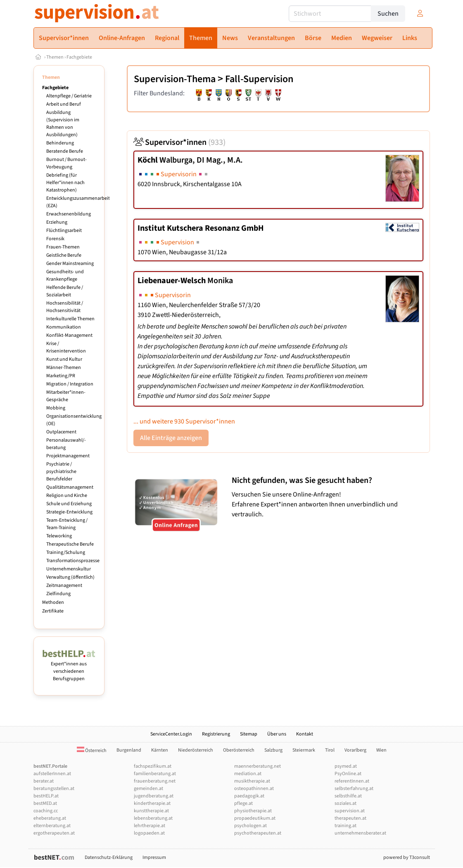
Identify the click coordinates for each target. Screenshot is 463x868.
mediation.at (248, 774)
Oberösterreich (239, 750)
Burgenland (129, 750)
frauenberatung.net (155, 781)
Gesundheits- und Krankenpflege (65, 276)
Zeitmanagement (64, 585)
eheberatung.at (50, 818)
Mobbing (56, 408)
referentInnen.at (352, 781)
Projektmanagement (68, 456)
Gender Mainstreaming (70, 264)
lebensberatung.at (153, 818)
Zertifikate (53, 611)
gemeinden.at (148, 789)
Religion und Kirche (67, 495)
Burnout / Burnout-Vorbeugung (66, 163)
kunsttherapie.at (151, 811)
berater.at (44, 781)
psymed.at (346, 766)
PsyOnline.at (348, 774)
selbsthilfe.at (348, 796)
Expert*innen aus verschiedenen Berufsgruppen (69, 668)
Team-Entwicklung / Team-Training (67, 524)
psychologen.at (250, 826)
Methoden (53, 602)
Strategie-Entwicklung (69, 512)
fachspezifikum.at (153, 766)
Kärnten (160, 750)
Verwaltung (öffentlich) (70, 577)
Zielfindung (58, 594)
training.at (345, 826)
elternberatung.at (52, 826)
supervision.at (350, 811)
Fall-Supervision (259, 79)
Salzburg (273, 750)
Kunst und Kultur (64, 359)
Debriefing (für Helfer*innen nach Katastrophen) (65, 183)
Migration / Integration (70, 384)
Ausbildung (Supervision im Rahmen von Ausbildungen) (63, 124)
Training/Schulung (66, 552)
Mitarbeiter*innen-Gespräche (66, 396)
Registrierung (216, 734)
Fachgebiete (79, 57)
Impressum (154, 857)
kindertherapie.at (152, 803)
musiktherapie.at (252, 781)
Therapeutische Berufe (70, 544)
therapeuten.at (350, 818)
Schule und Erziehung (69, 504)
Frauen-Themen (63, 247)
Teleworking (59, 536)
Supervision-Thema (175, 79)
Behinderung (60, 143)
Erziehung (57, 222)
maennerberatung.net (258, 766)
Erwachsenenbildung (69, 214)
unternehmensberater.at (360, 833)
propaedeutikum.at (255, 818)
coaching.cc (46, 811)
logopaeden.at (149, 833)
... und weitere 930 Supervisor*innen (184, 421)
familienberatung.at (155, 774)
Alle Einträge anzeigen (171, 438)
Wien (381, 750)
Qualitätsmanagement (70, 487)
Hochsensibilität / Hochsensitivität (65, 307)
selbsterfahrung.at (354, 789)
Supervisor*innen (179, 142)
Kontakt (305, 734)
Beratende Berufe (65, 151)
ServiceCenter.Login (171, 734)
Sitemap (249, 734)
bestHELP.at (46, 796)
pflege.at (243, 803)
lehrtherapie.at (150, 826)
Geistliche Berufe (64, 255)
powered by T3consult (407, 857)
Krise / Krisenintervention (66, 347)
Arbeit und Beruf (64, 104)
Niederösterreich (196, 750)
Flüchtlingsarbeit (64, 231)
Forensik (55, 239)
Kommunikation (64, 327)
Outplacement (61, 432)
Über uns (277, 734)
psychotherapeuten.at (258, 833)
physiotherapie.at (253, 811)
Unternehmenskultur (69, 569)
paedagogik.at (249, 796)
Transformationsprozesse (73, 561)
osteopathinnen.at (254, 789)
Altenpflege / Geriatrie (69, 96)
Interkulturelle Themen (70, 319)
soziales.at (345, 803)
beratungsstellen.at (54, 789)
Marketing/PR (61, 376)
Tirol (330, 750)
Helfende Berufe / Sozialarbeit (65, 291)
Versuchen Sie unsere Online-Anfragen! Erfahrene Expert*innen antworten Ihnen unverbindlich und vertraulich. (329, 497)
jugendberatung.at (154, 796)
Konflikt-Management (69, 335)
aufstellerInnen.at (52, 774)
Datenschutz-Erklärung (109, 857)
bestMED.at (45, 803)
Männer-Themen (64, 368)
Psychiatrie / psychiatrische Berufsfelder (61, 472)
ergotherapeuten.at (54, 833)
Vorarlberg (355, 750)
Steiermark (304, 750)
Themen (55, 57)
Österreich (92, 751)
